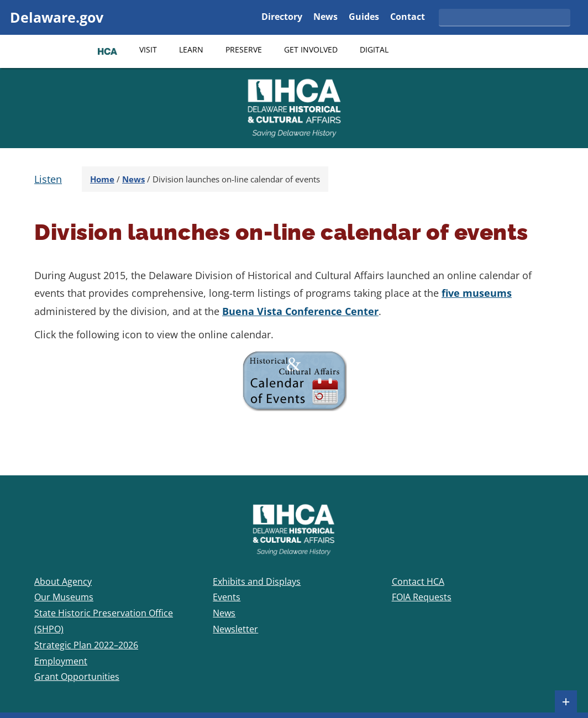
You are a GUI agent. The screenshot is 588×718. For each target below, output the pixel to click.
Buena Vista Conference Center (300, 311)
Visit (148, 49)
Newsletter (235, 629)
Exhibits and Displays (257, 581)
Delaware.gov (57, 17)
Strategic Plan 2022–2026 (86, 645)
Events (227, 597)
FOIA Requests (422, 597)
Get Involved (311, 49)
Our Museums (64, 597)
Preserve (244, 49)
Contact (408, 17)
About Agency (63, 581)
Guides (364, 17)
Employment (61, 661)
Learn (191, 49)
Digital (374, 49)
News (326, 17)
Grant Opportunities (77, 677)
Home (102, 179)
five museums (477, 293)
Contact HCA (418, 581)
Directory (282, 17)
